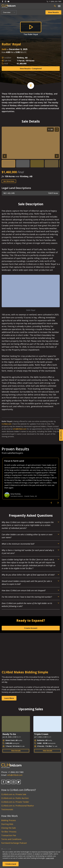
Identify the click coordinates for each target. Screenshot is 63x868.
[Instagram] (14, 782)
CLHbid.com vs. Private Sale (14, 794)
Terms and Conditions (11, 839)
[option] (31, 479)
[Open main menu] (59, 6)
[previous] (51, 503)
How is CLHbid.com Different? (19, 790)
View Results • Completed (31, 69)
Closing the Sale (8, 828)
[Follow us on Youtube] (8, 1)
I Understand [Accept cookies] (11, 864)
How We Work (9, 816)
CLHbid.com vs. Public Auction (15, 798)
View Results (53, 12)
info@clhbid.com (20, 429)
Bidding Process (9, 820)
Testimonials (7, 809)
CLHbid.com (7, 424)
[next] (58, 503)
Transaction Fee (9, 835)
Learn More (9, 698)
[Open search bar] (55, 6)
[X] (19, 782)
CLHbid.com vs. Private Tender (15, 802)
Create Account (31, 628)
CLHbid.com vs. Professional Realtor (18, 806)
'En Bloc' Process (9, 832)
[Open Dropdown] (31, 526)
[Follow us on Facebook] (3, 1)
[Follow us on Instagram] (5, 1)
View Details (16, 751)
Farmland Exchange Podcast (14, 843)
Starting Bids (7, 824)
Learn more (50, 858)
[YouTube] (8, 782)
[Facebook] (3, 782)
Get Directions (9, 181)
